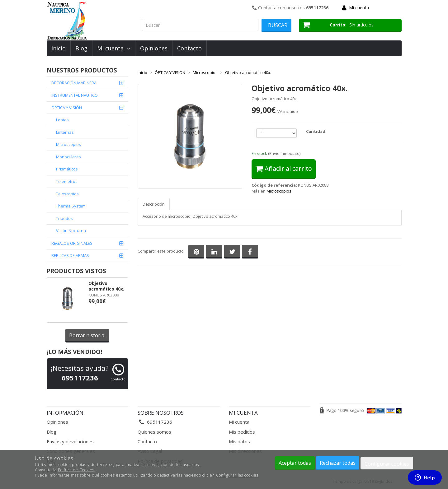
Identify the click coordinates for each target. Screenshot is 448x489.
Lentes (62, 120)
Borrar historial (87, 335)
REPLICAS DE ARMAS (70, 255)
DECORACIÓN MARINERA (74, 83)
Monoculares (68, 157)
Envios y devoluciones (70, 441)
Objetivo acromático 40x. (106, 286)
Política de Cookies (76, 470)
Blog (81, 48)
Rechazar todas (338, 463)
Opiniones (154, 48)
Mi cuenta (359, 8)
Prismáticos (67, 169)
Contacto (189, 48)
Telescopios (67, 194)
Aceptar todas (295, 463)
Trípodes (64, 218)
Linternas (65, 132)
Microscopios (68, 144)
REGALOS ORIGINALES (72, 243)
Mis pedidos (242, 432)
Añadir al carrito (284, 168)
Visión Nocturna (71, 231)
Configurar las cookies (237, 475)
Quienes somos (154, 432)
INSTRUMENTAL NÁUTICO (75, 95)
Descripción (154, 204)
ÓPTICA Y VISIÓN (67, 108)
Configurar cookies (387, 464)
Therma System (71, 206)
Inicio (59, 48)
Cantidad (316, 131)
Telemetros (67, 181)
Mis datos (239, 441)
